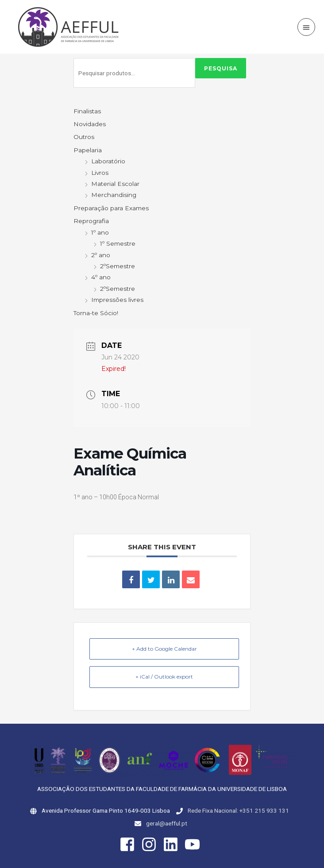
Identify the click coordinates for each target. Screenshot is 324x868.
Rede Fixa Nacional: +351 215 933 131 (238, 810)
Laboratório (108, 161)
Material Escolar (115, 184)
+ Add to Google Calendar (164, 649)
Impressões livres (117, 300)
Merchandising (114, 195)
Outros (84, 137)
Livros (100, 173)
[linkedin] (173, 844)
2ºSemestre (118, 266)
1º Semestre (118, 243)
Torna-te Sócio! (96, 313)
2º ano (101, 255)
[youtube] (195, 844)
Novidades (90, 124)
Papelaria (88, 150)
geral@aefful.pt (167, 823)
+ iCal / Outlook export (164, 677)
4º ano (101, 277)
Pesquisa (221, 68)
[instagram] (151, 844)
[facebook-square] (130, 844)
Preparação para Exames (111, 208)
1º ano (100, 232)
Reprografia (91, 221)
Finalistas (87, 111)
